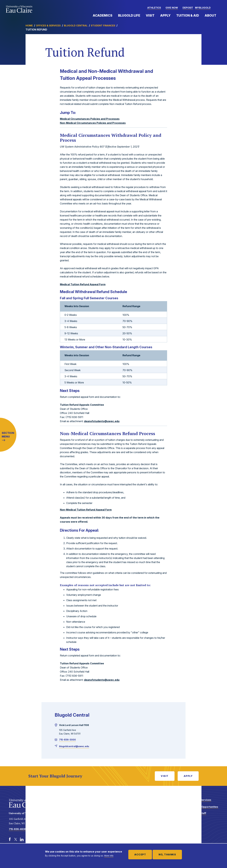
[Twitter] (16, 839)
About (210, 15)
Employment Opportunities (202, 807)
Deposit (188, 8)
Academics (103, 15)
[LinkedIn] (22, 839)
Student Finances (103, 26)
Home (29, 26)
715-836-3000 (67, 740)
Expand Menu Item (114, 15)
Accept (140, 854)
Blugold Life (129, 15)
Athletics (154, 8)
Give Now (172, 8)
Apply (165, 15)
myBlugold (203, 8)
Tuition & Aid (188, 15)
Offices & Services (48, 26)
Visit (150, 15)
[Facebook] (10, 839)
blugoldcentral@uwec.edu (74, 746)
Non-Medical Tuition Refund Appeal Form (86, 510)
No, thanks (167, 854)
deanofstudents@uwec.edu (102, 421)
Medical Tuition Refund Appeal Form (83, 284)
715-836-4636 (17, 829)
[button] (218, 8)
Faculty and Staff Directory (196, 815)
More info (109, 856)
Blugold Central (76, 26)
